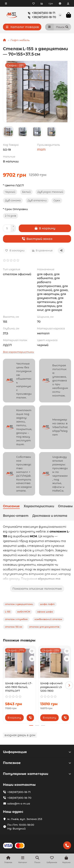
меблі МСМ (24, 612)
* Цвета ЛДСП (13, 185)
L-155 (8, 612)
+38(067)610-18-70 (41, 17)
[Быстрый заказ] (37, 239)
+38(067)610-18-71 (41, 13)
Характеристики (39, 506)
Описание (11, 506)
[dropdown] (6, 3)
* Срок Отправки (15, 209)
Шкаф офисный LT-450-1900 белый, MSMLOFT (19, 687)
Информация (37, 752)
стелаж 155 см (14, 627)
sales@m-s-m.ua (19, 803)
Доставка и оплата (50, 516)
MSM (41, 150)
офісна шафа (45, 612)
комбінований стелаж (48, 619)
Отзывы (65, 506)
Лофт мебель (20, 40)
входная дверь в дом (20, 735)
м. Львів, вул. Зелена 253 (25, 819)
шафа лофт (47, 604)
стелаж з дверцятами (19, 604)
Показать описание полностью (37, 589)
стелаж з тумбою (16, 619)
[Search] (62, 27)
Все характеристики (18, 352)
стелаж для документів (44, 627)
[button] (69, 685)
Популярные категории (37, 774)
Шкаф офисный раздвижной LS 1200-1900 (51, 687)
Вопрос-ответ (16, 516)
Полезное (37, 763)
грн (51, 3)
